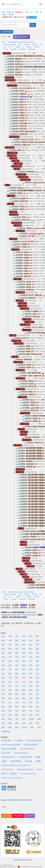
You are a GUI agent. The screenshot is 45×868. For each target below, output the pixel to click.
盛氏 (3, 719)
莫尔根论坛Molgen (8, 757)
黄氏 (38, 641)
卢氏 (17, 661)
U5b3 (37, 113)
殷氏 (24, 707)
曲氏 (24, 715)
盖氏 (3, 711)
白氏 (10, 682)
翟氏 (17, 723)
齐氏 (10, 715)
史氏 (17, 686)
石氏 (31, 698)
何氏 (38, 645)
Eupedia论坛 (6, 753)
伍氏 (31, 690)
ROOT (4, 42)
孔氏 (10, 669)
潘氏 (38, 661)
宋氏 (3, 657)
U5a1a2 (34, 69)
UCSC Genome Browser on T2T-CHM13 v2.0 (16, 765)
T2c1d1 (40, 338)
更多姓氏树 (6, 732)
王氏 (17, 636)
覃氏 (24, 657)
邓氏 (31, 682)
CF (9, 47)
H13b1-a (39, 59)
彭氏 (3, 653)
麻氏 (32, 727)
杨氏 (3, 641)
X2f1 (36, 72)
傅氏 (31, 715)
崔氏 (10, 665)
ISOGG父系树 (6, 741)
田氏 (38, 657)
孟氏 (38, 690)
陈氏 (31, 636)
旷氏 (31, 711)
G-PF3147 (22, 49)
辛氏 (17, 711)
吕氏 (17, 665)
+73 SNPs (41, 378)
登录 (4, 12)
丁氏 (10, 657)
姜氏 (24, 674)
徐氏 (31, 645)
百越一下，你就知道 (9, 774)
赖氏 (31, 674)
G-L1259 (14, 49)
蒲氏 (10, 707)
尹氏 (3, 703)
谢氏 (38, 649)
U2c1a (37, 150)
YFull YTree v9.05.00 (29, 615)
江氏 (3, 715)
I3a (36, 276)
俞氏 (17, 715)
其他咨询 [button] (30, 816)
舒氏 (31, 694)
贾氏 (17, 674)
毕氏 (3, 686)
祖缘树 (38, 761)
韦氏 (3, 674)
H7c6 (38, 107)
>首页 (4, 807)
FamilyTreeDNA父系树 (34, 741)
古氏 (17, 703)
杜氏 (3, 661)
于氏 (31, 661)
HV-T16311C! (40, 91)
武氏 (3, 682)
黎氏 (3, 678)
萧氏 (38, 636)
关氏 (17, 719)
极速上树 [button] (6, 816)
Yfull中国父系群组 (25, 757)
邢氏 (31, 686)
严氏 (31, 703)
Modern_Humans (10, 44)
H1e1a (42, 145)
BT (40, 44)
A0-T (20, 44)
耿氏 (24, 723)
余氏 (17, 657)
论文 (37, 12)
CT (5, 47)
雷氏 (17, 707)
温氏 (24, 719)
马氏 (10, 641)
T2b (39, 115)
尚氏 (10, 703)
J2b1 (37, 121)
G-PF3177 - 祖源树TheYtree (13, 4)
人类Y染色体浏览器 (31, 745)
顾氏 (38, 698)
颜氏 (10, 719)
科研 (27, 12)
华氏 (39, 727)
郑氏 (24, 653)
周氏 (10, 645)
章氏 (38, 723)
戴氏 (17, 641)
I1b (43, 351)
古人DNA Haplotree (27, 749)
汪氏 (24, 686)
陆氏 (10, 661)
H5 (42, 271)
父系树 (4, 761)
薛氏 (17, 698)
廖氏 (17, 694)
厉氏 (17, 727)
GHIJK (18, 47)
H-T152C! (37, 61)
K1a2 (37, 193)
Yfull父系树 (18, 741)
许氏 (38, 653)
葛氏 (3, 727)
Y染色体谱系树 (16, 761)
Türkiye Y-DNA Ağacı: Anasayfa (12, 778)
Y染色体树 (28, 761)
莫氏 (3, 665)
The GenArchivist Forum (28, 774)
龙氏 (17, 690)
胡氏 (24, 649)
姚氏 (24, 665)
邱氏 (3, 690)
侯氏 (38, 665)
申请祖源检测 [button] (18, 816)
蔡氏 (31, 653)
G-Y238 (36, 47)
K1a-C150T (38, 188)
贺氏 (38, 703)
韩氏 (31, 665)
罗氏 (38, 669)
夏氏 (24, 698)
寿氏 (10, 711)
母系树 (11, 15)
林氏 (17, 645)
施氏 (10, 694)
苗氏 (10, 674)
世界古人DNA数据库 (9, 749)
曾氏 (31, 669)
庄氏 (24, 682)
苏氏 (24, 669)
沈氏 (17, 682)
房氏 (10, 690)
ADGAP (39, 769)
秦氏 (10, 698)
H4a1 (39, 94)
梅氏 (10, 723)
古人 (32, 12)
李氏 (24, 636)
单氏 (38, 686)
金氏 (31, 657)
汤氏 (3, 707)
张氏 (3, 636)
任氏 (24, 678)
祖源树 (38, 757)
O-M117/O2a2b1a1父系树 (11, 745)
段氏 (38, 715)
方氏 (10, 678)
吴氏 (31, 641)
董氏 (24, 690)
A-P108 (34, 44)
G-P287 (29, 47)
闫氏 (3, 694)
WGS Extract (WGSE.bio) (25, 769)
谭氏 (24, 694)
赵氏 (24, 641)
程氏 (17, 653)
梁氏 (10, 649)
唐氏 (31, 649)
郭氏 (3, 649)
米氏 (31, 723)
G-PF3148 (32, 49)
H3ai (37, 217)
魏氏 (17, 669)
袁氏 (38, 678)
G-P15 (6, 49)
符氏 (3, 723)
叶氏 (38, 674)
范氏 (31, 678)
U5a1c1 (29, 75)
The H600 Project (7, 769)
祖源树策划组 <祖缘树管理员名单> (20, 800)
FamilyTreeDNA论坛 (21, 753)
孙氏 (3, 645)
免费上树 (10, 12)
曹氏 (10, 653)
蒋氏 (17, 678)
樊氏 (39, 719)
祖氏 (38, 711)
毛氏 (38, 694)
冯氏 (24, 661)
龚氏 (3, 698)
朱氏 (24, 645)
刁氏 (24, 703)
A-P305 (27, 44)
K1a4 (37, 102)
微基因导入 (19, 12)
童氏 (10, 686)
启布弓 (25, 727)
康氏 (38, 682)
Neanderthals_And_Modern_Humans (21, 42)
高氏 (17, 649)
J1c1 (35, 64)
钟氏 (3, 669)
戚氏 (24, 711)
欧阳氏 (32, 719)
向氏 (38, 707)
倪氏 (10, 727)
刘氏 (10, 636)
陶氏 (31, 707)
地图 (34, 53)
